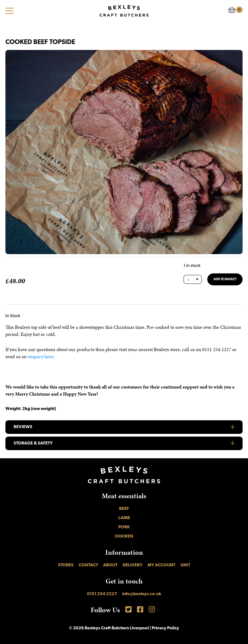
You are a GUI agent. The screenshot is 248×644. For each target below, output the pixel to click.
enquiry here (41, 356)
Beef (124, 509)
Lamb (124, 518)
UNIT (185, 565)
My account (161, 565)
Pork (124, 527)
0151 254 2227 (102, 594)
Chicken (124, 536)
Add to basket (225, 279)
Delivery (133, 565)
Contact (88, 565)
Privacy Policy (165, 628)
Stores (66, 565)
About (110, 565)
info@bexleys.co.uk (142, 594)
